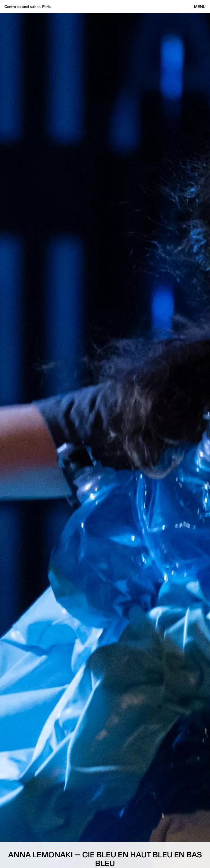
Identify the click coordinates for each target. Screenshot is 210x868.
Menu (200, 7)
